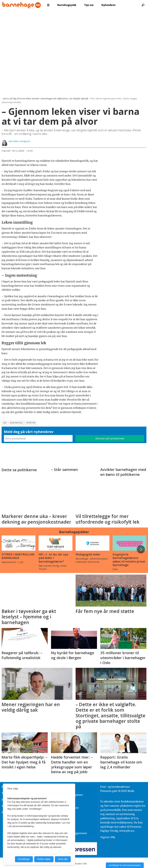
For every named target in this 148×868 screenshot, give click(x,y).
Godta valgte (44, 859)
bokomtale (16, 423)
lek (5, 423)
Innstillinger (24, 859)
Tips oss (89, 5)
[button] (141, 549)
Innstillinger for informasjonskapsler (125, 865)
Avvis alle (63, 859)
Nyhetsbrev (108, 5)
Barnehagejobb (67, 5)
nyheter (31, 423)
